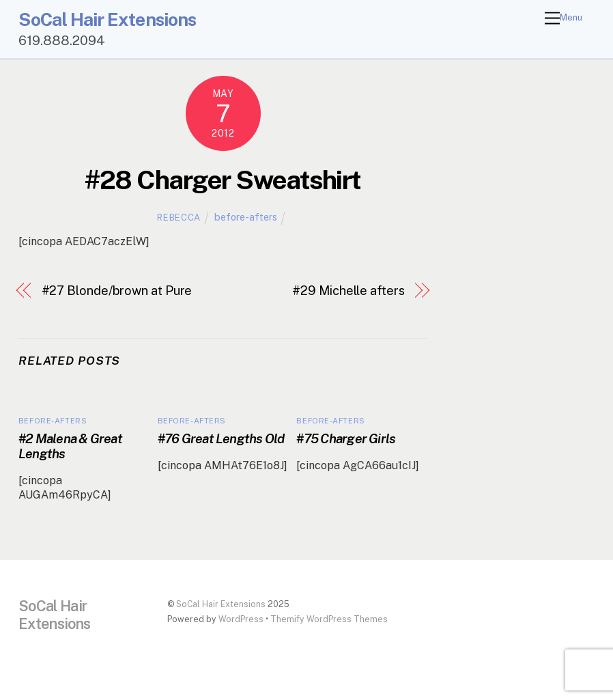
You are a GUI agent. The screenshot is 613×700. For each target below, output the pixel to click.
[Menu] (564, 19)
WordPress (241, 619)
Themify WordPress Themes (329, 619)
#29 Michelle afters (348, 291)
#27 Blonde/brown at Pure (117, 291)
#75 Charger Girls (346, 438)
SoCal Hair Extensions (221, 604)
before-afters (246, 217)
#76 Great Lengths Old (221, 438)
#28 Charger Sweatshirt (223, 180)
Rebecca (179, 218)
